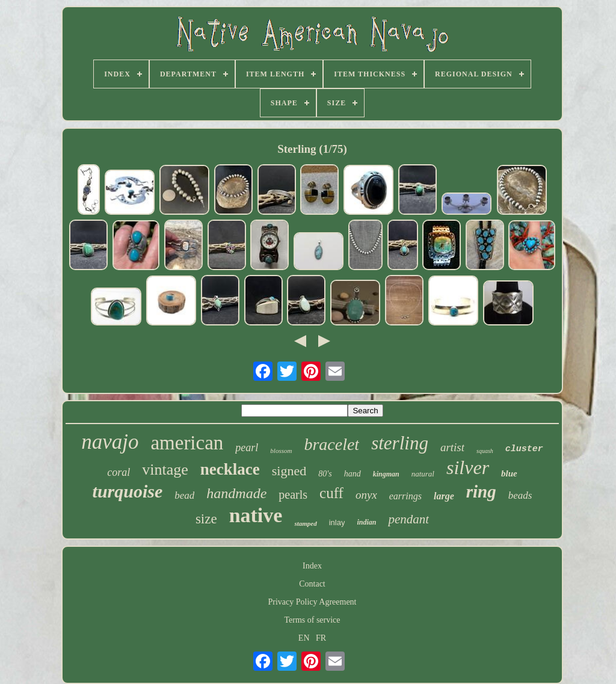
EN (304, 638)
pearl (247, 448)
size (206, 519)
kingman (386, 474)
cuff (331, 493)
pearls (293, 495)
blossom (281, 451)
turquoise (128, 491)
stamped (305, 523)
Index (312, 566)
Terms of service (312, 620)
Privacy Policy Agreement (313, 602)
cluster (524, 449)
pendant (408, 519)
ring (481, 491)
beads (520, 495)
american (187, 443)
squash (485, 451)
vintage (165, 470)
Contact (312, 584)
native (256, 515)
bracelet (331, 444)
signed (289, 471)
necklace (230, 469)
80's (325, 474)
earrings (405, 496)
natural (423, 474)
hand (353, 474)
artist (452, 447)
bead (184, 495)
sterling (400, 443)
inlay (337, 522)
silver (468, 467)
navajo (110, 442)
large (444, 496)
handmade (236, 493)
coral (119, 472)
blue (509, 473)
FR (321, 638)
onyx (366, 495)
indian (366, 522)
